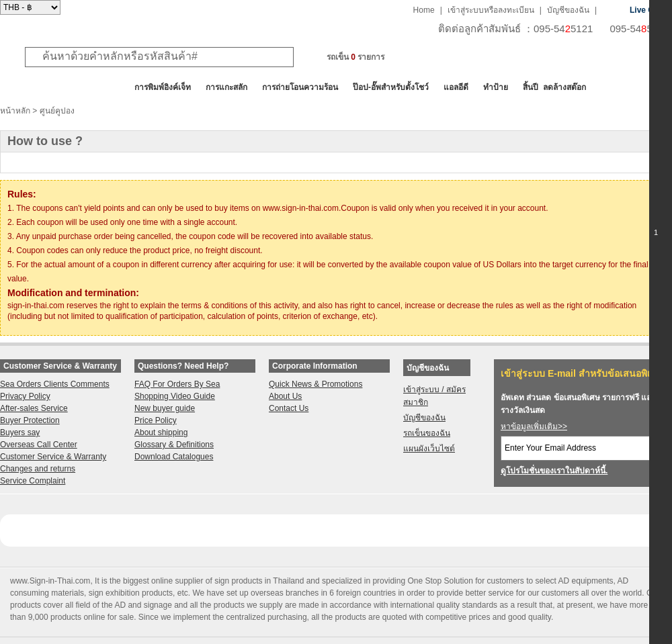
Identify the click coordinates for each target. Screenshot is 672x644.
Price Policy (156, 420)
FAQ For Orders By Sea (177, 384)
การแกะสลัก (226, 87)
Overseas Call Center (39, 445)
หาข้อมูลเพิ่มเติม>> (534, 426)
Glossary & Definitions (174, 445)
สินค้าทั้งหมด (33, 87)
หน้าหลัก (15, 111)
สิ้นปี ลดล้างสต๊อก (554, 87)
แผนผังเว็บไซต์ (429, 449)
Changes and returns (38, 469)
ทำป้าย (496, 87)
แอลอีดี (456, 87)
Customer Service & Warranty (53, 457)
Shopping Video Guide (175, 396)
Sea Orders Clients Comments (55, 384)
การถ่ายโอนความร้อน (300, 87)
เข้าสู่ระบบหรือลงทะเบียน (491, 10)
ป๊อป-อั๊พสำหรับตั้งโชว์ (391, 87)
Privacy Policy (25, 396)
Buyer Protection (30, 420)
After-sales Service (34, 408)
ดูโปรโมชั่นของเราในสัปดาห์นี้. (554, 471)
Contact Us (289, 408)
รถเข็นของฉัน (427, 433)
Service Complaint (33, 481)
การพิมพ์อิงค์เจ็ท (163, 87)
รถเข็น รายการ (355, 57)
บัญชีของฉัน (568, 10)
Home (424, 10)
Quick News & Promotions (316, 384)
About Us (285, 396)
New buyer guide (165, 408)
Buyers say (20, 432)
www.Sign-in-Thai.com (50, 581)
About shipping (161, 432)
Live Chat (648, 10)
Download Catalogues (174, 457)
